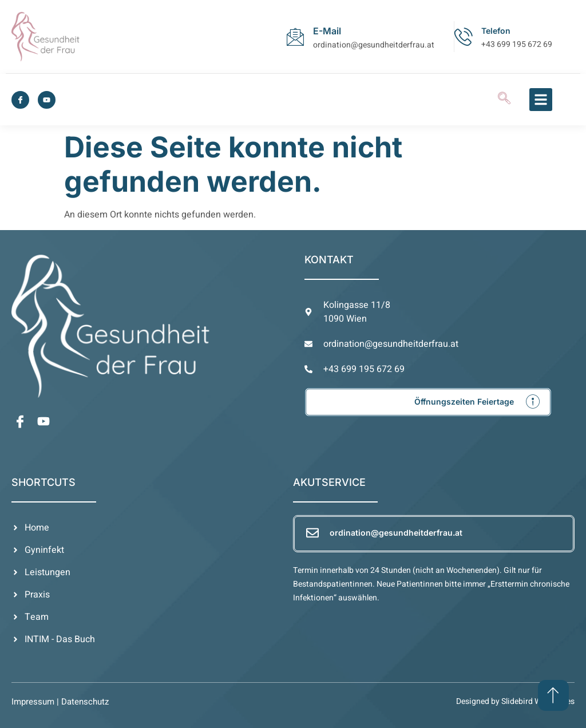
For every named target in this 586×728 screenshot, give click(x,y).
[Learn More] (428, 402)
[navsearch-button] (504, 100)
